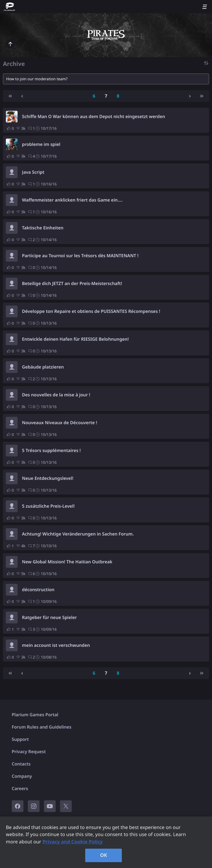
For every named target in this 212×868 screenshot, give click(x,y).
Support (20, 739)
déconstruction (38, 590)
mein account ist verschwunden (56, 645)
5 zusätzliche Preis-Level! (48, 506)
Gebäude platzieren (43, 367)
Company (22, 776)
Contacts (21, 764)
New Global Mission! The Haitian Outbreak (67, 562)
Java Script (33, 172)
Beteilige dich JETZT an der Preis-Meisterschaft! (72, 284)
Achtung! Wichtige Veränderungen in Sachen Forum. (78, 534)
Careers (20, 789)
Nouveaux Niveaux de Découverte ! (60, 423)
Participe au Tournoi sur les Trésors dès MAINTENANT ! (80, 256)
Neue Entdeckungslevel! (48, 478)
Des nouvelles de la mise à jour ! (56, 395)
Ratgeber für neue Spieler (49, 618)
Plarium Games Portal (35, 715)
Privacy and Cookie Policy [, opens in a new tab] (72, 842)
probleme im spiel (41, 144)
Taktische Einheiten (43, 228)
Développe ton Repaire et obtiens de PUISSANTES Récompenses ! (91, 311)
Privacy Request (29, 752)
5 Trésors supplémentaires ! (51, 451)
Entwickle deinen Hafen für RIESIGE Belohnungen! (75, 339)
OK (104, 855)
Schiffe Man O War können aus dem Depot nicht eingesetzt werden (94, 117)
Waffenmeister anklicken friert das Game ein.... (72, 200)
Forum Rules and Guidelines (42, 727)
